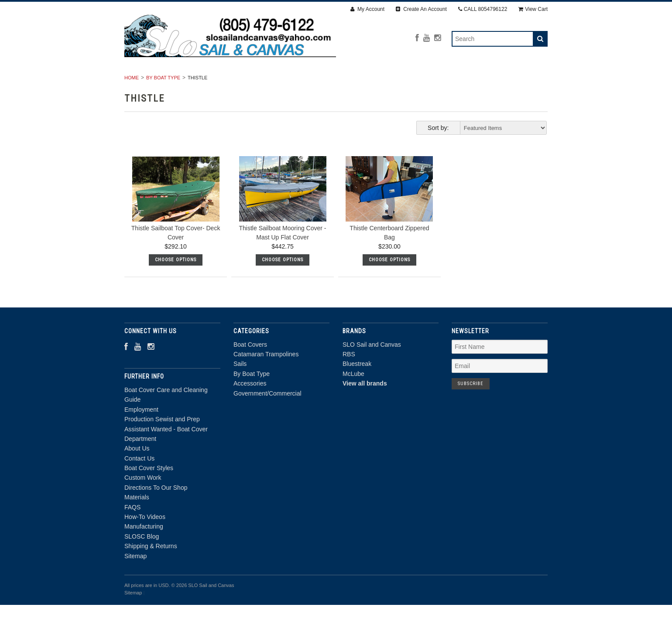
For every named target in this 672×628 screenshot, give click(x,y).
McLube (353, 397)
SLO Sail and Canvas (372, 368)
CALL (483, 9)
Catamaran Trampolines (236, 82)
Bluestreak (357, 387)
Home (132, 101)
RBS (349, 377)
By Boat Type (353, 82)
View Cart (533, 9)
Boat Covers (156, 82)
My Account (367, 9)
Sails (304, 82)
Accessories (414, 82)
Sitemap (135, 579)
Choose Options (176, 283)
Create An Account (421, 9)
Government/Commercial (495, 82)
